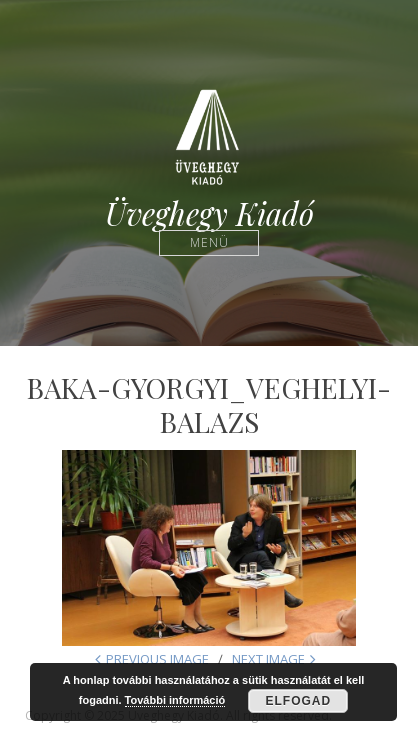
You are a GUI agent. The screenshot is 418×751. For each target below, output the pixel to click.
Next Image (268, 659)
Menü (209, 242)
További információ (175, 700)
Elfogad (298, 701)
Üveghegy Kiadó (209, 213)
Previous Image (157, 659)
